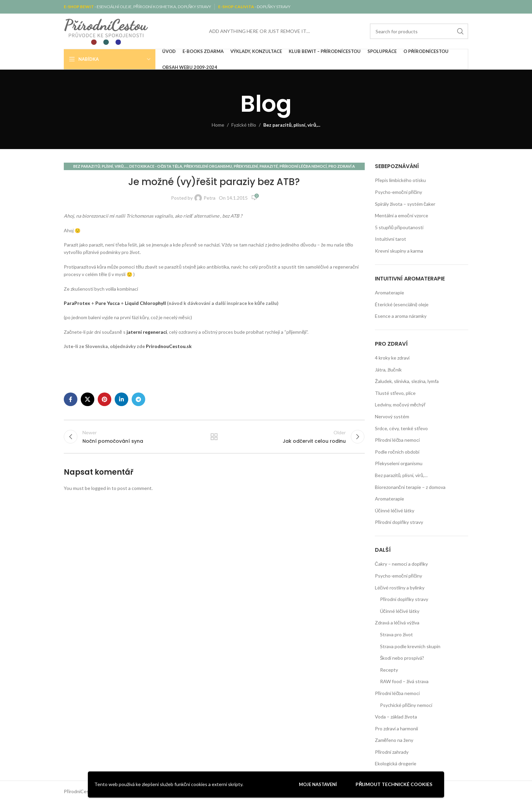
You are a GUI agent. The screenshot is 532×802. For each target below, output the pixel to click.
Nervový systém (392, 416)
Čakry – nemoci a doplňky (402, 564)
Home (218, 125)
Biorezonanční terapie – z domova (410, 487)
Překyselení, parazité (256, 166)
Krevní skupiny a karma (399, 251)
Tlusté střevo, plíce (395, 393)
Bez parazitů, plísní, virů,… (401, 475)
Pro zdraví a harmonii (396, 728)
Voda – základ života (396, 717)
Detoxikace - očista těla (156, 166)
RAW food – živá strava (404, 681)
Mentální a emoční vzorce (402, 215)
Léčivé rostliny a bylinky (400, 588)
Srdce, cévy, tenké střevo (402, 428)
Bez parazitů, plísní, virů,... (292, 125)
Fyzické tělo (244, 125)
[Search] (419, 31)
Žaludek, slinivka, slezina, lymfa (407, 381)
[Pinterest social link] (104, 399)
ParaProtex (77, 303)
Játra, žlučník (388, 370)
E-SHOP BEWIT (79, 7)
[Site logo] (106, 31)
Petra (210, 198)
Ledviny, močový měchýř (400, 405)
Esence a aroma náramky (401, 316)
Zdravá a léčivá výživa (397, 623)
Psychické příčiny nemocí (406, 705)
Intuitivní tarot (391, 239)
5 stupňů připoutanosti (399, 227)
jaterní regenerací (147, 332)
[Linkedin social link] (121, 399)
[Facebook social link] (71, 399)
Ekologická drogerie (396, 763)
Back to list (214, 437)
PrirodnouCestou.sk (169, 346)
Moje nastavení (318, 784)
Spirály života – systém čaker (405, 204)
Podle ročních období (397, 452)
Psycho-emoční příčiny (399, 192)
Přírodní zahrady (392, 752)
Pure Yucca (108, 303)
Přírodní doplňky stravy (399, 522)
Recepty (389, 670)
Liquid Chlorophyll (145, 303)
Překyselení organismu (208, 166)
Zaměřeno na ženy (394, 740)
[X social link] (88, 399)
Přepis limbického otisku (401, 180)
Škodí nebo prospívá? (402, 658)
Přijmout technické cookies (394, 784)
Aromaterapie (389, 293)
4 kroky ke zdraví (392, 358)
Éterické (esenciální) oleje (402, 304)
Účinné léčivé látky (395, 511)
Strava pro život (396, 634)
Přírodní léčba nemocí (303, 166)
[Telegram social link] (138, 399)
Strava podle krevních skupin (410, 646)
